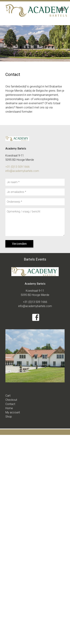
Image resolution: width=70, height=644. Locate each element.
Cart (8, 396)
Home (9, 408)
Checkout (11, 400)
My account (13, 412)
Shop (9, 417)
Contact (10, 404)
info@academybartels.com (22, 171)
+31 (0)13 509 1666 (17, 167)
